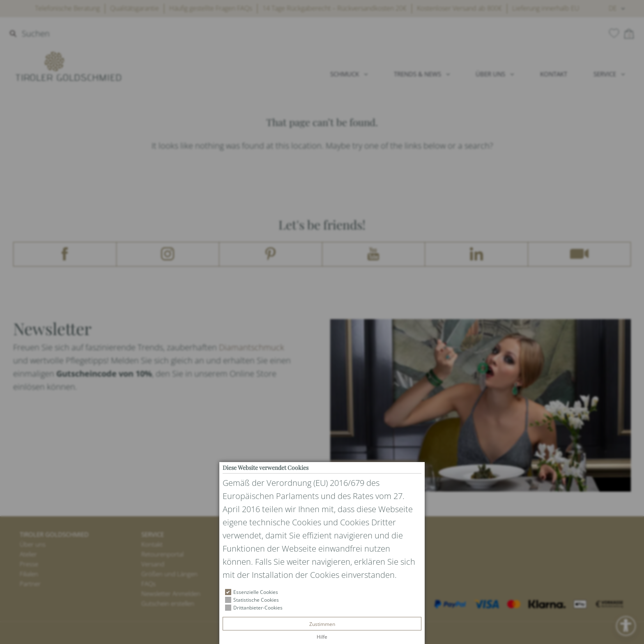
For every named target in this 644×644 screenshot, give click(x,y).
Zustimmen (322, 624)
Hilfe (322, 637)
